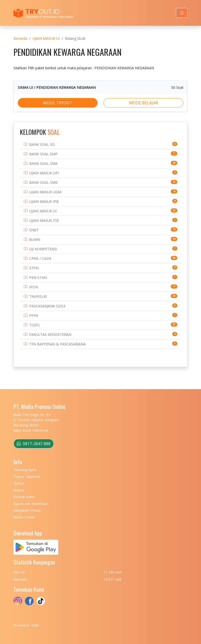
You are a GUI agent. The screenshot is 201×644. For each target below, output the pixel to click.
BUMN (35, 239)
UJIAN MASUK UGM (45, 192)
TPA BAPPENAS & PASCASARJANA (57, 344)
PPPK (34, 315)
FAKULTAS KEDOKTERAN (50, 335)
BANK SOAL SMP (43, 154)
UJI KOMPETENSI (43, 249)
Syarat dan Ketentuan (31, 504)
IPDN (34, 287)
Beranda (20, 38)
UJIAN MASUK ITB (44, 220)
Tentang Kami (25, 470)
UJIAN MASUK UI (46, 38)
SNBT (34, 230)
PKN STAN (38, 277)
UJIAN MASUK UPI (44, 173)
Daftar (19, 483)
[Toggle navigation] (182, 13)
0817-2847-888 (34, 444)
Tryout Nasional (26, 477)
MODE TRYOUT (58, 103)
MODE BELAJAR (143, 103)
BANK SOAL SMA (43, 163)
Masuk (19, 490)
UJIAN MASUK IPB (44, 201)
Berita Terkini (24, 517)
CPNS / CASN (40, 258)
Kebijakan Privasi (27, 510)
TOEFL (35, 325)
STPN (34, 268)
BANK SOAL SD (42, 144)
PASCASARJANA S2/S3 (47, 306)
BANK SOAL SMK (43, 182)
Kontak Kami (24, 497)
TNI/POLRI (38, 296)
